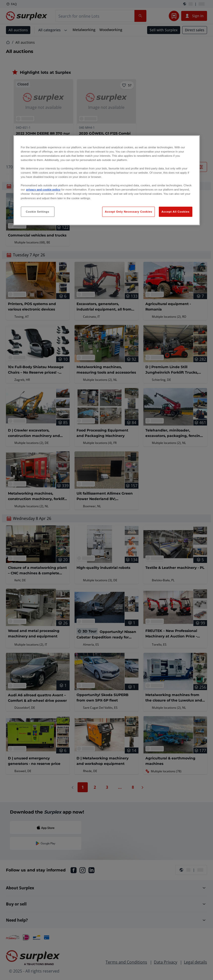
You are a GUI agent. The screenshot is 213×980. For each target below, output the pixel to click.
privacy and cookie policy (43, 190)
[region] (107, 180)
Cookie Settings (38, 211)
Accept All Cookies (176, 211)
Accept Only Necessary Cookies (128, 211)
